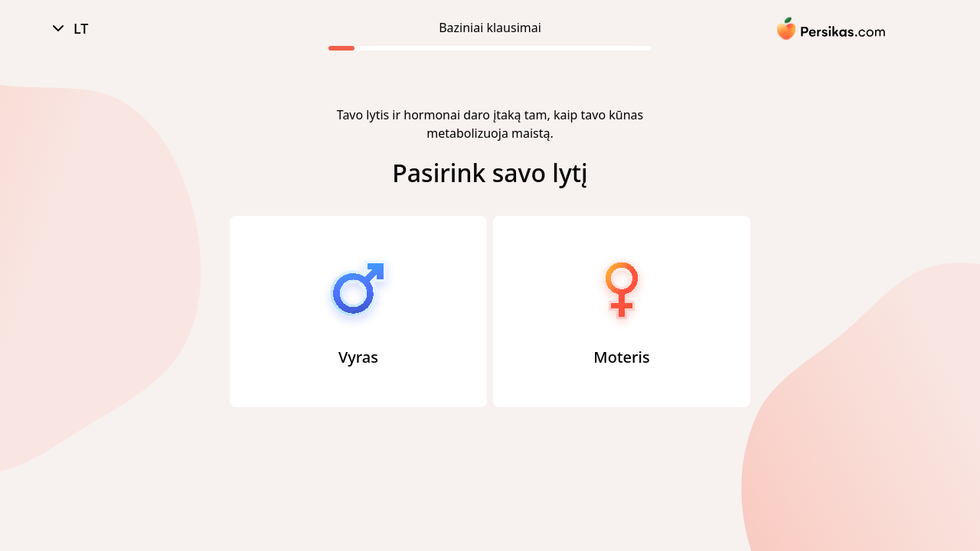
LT (69, 29)
